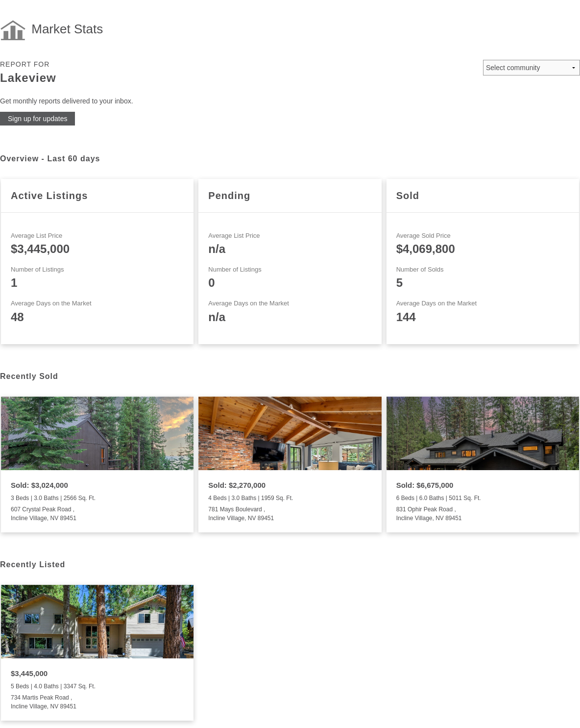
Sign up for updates (37, 119)
